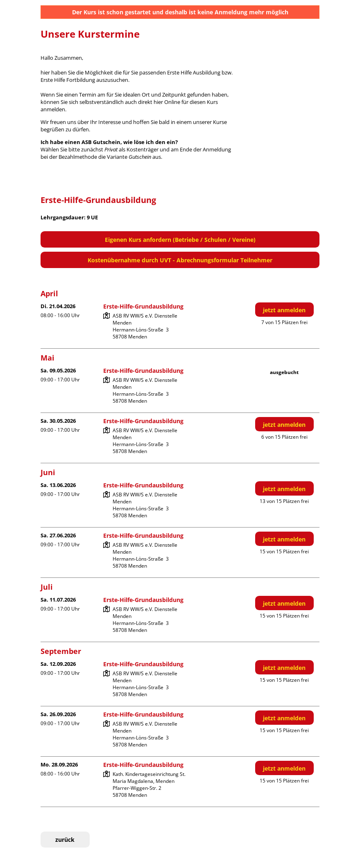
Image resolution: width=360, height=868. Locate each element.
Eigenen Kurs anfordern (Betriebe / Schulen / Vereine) (180, 240)
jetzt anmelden (284, 310)
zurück (65, 840)
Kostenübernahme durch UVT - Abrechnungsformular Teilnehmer (180, 260)
